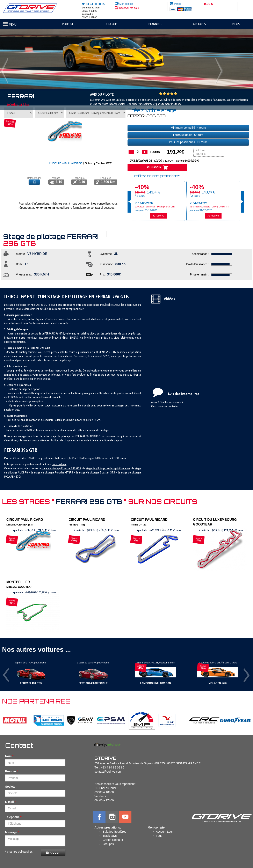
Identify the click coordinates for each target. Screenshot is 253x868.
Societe (10, 787)
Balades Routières (114, 832)
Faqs (159, 836)
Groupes (108, 844)
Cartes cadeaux (113, 840)
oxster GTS (109, 472)
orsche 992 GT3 (72, 468)
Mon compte (124, 4)
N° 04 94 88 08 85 (93, 4)
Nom (8, 756)
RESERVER (157, 168)
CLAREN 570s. (14, 477)
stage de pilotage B (90, 472)
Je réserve (158, 216)
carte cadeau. (59, 464)
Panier (178, 4)
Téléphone (12, 817)
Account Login (165, 832)
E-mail (9, 802)
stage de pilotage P (52, 468)
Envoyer (53, 852)
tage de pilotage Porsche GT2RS (54, 472)
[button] (19, 57)
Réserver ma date (127, 8)
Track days (110, 836)
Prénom (10, 771)
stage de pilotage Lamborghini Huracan (108, 468)
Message (11, 832)
